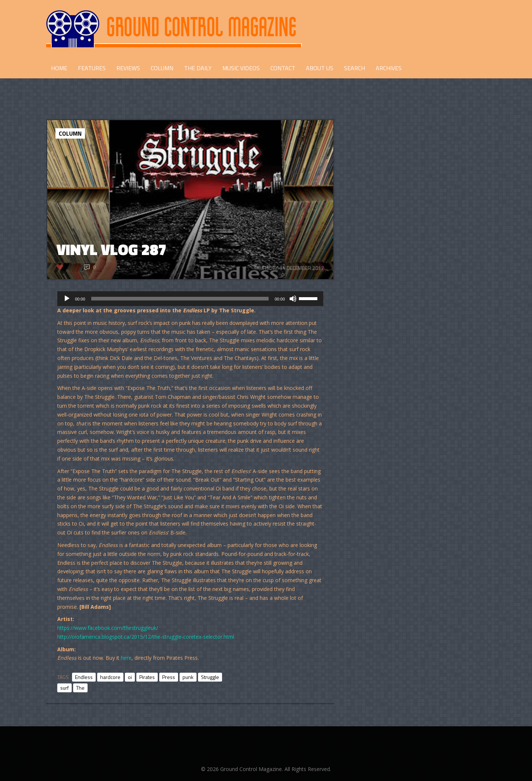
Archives (389, 68)
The (80, 688)
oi (130, 677)
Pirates (147, 677)
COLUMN (162, 68)
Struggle (210, 677)
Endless (84, 677)
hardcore (110, 677)
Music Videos (241, 68)
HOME (59, 68)
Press (169, 677)
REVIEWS (128, 68)
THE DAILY (198, 68)
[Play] (67, 299)
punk (188, 677)
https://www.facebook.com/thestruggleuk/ (108, 628)
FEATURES (92, 68)
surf (64, 688)
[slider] (180, 299)
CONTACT (283, 68)
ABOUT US (320, 68)
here (126, 658)
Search (354, 68)
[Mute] (293, 299)
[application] (190, 299)
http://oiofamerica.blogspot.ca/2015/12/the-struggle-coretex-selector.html (146, 637)
